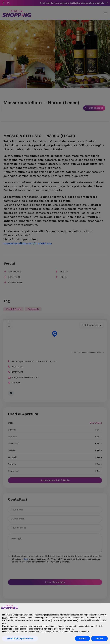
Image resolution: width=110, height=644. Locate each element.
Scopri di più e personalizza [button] (20, 638)
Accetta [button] (99, 638)
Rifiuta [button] (82, 638)
